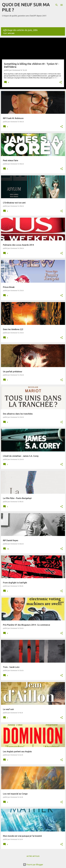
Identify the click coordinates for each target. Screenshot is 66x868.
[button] (61, 82)
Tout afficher (9, 33)
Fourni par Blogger (33, 865)
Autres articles (33, 856)
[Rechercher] (57, 5)
